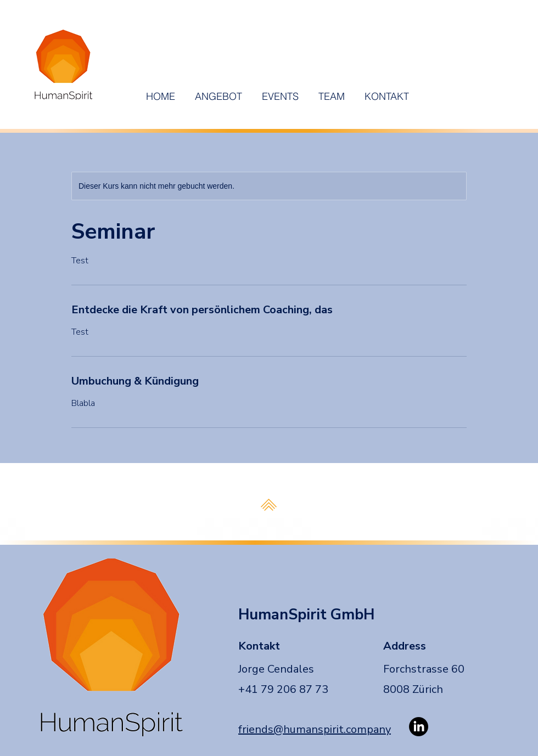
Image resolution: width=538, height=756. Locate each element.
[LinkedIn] (419, 727)
